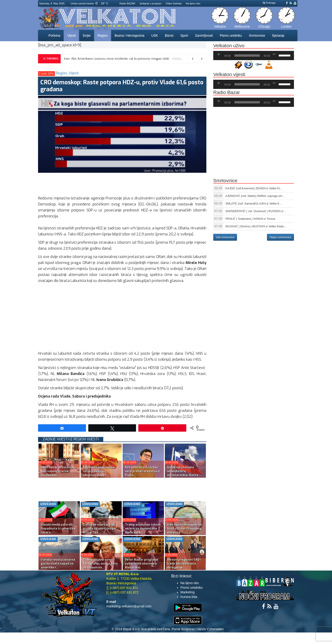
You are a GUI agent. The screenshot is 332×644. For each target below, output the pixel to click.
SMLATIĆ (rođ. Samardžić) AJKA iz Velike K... (254, 204)
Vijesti (71, 35)
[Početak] (219, 54)
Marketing (188, 592)
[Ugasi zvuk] (274, 54)
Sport (184, 35)
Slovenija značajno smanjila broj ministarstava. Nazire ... (184, 471)
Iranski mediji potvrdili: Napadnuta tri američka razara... (58, 528)
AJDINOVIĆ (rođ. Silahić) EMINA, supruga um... (255, 196)
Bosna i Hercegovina (129, 35)
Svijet (86, 35)
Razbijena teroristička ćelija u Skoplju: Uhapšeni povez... (99, 471)
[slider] (247, 56)
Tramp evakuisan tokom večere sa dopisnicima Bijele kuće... (143, 528)
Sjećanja (278, 35)
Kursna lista (189, 597)
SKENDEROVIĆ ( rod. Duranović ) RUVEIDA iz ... (256, 211)
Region (103, 35)
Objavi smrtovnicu (280, 237)
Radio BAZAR (127, 3)
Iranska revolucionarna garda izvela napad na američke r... (58, 563)
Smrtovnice (257, 35)
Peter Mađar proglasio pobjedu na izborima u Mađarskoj (142, 563)
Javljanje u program (151, 3)
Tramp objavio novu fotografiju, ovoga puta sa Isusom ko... (100, 563)
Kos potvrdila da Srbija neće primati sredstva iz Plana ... (142, 471)
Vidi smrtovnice (225, 237)
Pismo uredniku (231, 35)
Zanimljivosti (204, 35)
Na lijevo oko (193, 3)
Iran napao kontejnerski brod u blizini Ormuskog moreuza (185, 528)
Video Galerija (174, 3)
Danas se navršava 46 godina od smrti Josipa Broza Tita (99, 528)
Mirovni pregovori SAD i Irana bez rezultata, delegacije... (184, 563)
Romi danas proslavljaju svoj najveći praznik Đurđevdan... (58, 471)
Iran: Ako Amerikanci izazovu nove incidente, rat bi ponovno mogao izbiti (117, 59)
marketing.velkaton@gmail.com (129, 606)
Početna (54, 35)
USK (155, 35)
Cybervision (215, 629)
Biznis (169, 35)
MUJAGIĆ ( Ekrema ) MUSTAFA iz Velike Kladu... (256, 226)
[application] (254, 56)
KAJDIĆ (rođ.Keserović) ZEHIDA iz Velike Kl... (254, 188)
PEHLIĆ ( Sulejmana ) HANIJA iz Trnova (250, 219)
